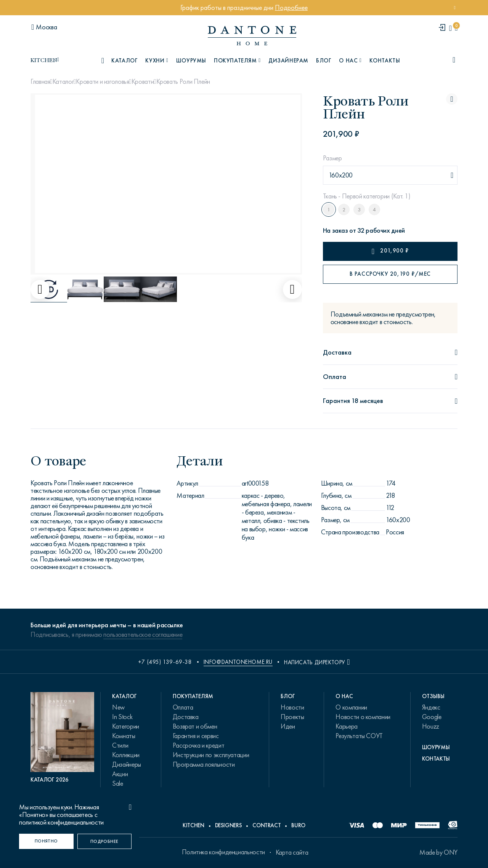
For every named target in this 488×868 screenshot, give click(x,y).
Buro (298, 825)
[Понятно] (46, 841)
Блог (324, 61)
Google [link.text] (432, 717)
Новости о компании (363, 717)
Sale (118, 783)
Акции (120, 774)
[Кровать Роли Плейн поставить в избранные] (452, 99)
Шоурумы (191, 61)
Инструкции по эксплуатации (211, 755)
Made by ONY (438, 852)
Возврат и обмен (195, 726)
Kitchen (193, 825)
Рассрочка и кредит (199, 745)
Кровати (143, 82)
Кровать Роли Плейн (183, 82)
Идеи (288, 726)
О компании (351, 707)
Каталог (63, 82)
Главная (40, 82)
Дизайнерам (288, 61)
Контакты (385, 61)
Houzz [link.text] (431, 726)
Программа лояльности (204, 764)
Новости (292, 707)
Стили (120, 745)
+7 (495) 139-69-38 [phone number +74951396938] (165, 662)
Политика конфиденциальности (223, 852)
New (118, 707)
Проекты (292, 717)
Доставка (186, 717)
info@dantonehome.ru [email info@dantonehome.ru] (238, 662)
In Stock (122, 717)
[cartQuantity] (456, 28)
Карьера (346, 726)
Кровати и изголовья (102, 82)
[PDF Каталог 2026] (62, 738)
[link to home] (252, 36)
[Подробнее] (105, 841)
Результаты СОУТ (359, 736)
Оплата (183, 707)
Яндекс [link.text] (431, 707)
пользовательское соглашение (143, 635)
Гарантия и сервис (196, 736)
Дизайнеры (127, 764)
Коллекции (126, 755)
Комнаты (124, 736)
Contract (266, 825)
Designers (229, 825)
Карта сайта (292, 852)
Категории (126, 726)
